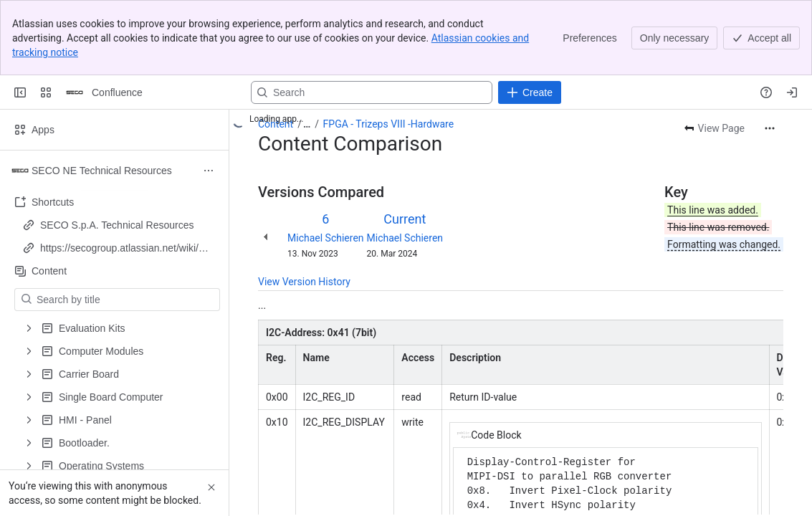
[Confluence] (75, 92)
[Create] (530, 92)
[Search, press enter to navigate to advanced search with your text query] (372, 92)
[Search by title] (126, 300)
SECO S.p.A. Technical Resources (117, 225)
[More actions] (770, 128)
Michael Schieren (326, 238)
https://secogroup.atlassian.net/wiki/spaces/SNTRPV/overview (125, 249)
